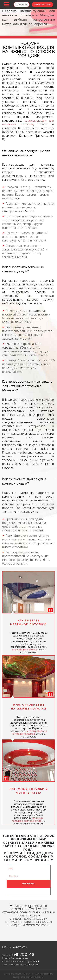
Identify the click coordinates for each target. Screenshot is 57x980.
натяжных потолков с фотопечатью (27, 819)
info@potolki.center (19, 958)
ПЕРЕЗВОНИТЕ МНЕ (42, 5)
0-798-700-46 (22, 5)
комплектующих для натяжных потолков (28, 122)
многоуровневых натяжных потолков (29, 732)
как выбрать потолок (24, 650)
